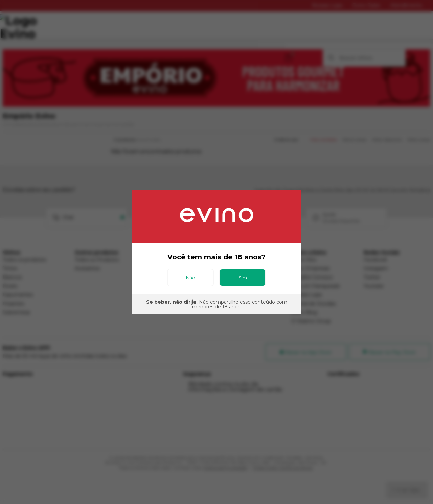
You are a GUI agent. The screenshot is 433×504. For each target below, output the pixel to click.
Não (191, 278)
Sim (243, 278)
